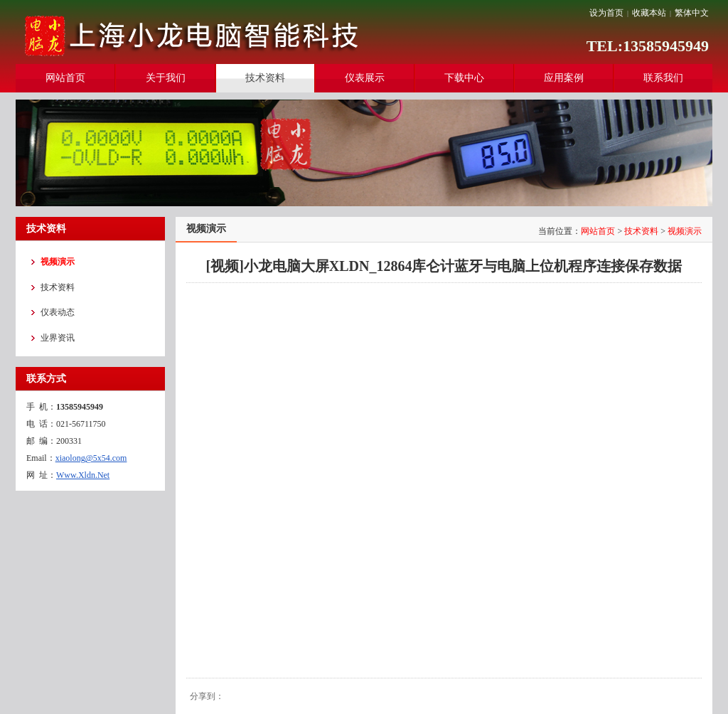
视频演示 (685, 231)
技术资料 (641, 231)
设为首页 (606, 13)
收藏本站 (649, 13)
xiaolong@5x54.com (91, 458)
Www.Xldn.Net (83, 475)
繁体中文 (692, 13)
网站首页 (598, 231)
